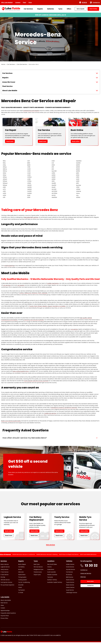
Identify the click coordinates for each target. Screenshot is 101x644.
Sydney (22, 293)
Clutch (20, 589)
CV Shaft (21, 594)
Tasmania (50, 579)
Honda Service (70, 569)
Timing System (22, 579)
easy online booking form (21, 371)
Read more (10, 141)
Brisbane (34, 293)
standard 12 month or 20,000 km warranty (64, 408)
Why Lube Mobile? (7, 2)
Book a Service (5, 566)
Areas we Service (86, 575)
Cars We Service (22, 64)
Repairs (40, 9)
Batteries (51, 9)
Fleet (24, 2)
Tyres (60, 9)
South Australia (52, 574)
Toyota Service (70, 584)
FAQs (30, 2)
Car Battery (21, 569)
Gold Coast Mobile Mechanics (88, 556)
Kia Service (69, 576)
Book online (76, 141)
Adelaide (44, 293)
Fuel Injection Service (6, 584)
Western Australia (52, 576)
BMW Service (70, 579)
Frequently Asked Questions (8, 615)
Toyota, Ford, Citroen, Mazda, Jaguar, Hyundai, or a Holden (47, 306)
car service (74, 329)
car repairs (21, 285)
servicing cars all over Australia (34, 320)
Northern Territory (52, 581)
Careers (18, 2)
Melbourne (28, 293)
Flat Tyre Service (38, 569)
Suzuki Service (70, 592)
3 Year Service (4, 574)
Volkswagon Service (72, 594)
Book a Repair (22, 566)
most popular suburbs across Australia (36, 381)
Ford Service (69, 574)
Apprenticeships (5, 612)
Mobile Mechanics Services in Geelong (47, 556)
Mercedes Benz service (31, 217)
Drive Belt (21, 587)
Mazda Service (70, 581)
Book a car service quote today (11, 421)
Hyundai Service (70, 571)
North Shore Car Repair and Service (69, 556)
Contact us (84, 572)
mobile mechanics (53, 283)
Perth (39, 293)
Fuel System (22, 592)
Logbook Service (5, 569)
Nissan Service (70, 587)
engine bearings (10, 266)
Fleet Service (7, 86)
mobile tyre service (50, 413)
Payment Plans (5, 617)
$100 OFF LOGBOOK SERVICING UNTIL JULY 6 (50, 15)
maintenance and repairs (31, 111)
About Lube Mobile (10, 91)
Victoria (49, 569)
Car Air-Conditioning (24, 584)
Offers (69, 9)
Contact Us (95, 3)
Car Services (28, 9)
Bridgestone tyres (39, 571)
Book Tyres (37, 566)
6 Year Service (5, 576)
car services (7, 285)
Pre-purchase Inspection (7, 587)
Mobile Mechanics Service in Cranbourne (24, 556)
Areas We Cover (9, 82)
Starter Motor (22, 576)
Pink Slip (3, 579)
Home (3, 64)
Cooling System (23, 581)
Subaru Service (70, 589)
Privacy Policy (4, 620)
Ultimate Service (5, 581)
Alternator (21, 574)
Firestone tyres (38, 574)
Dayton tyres (37, 576)
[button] (50, 439)
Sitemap (83, 579)
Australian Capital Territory (55, 584)
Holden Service (70, 566)
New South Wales (52, 566)
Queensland (51, 571)
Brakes (20, 571)
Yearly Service (4, 571)
